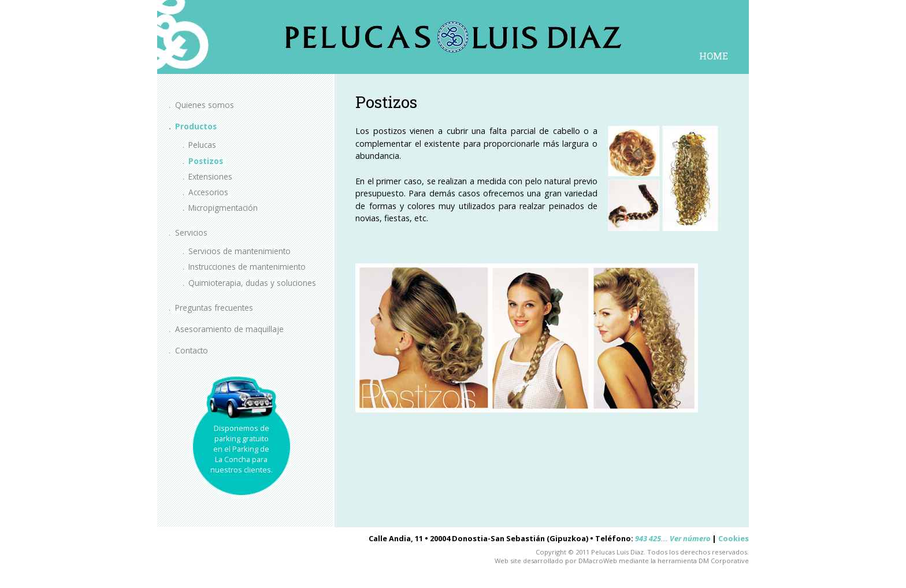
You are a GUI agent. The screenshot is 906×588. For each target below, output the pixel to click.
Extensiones (210, 176)
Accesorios (208, 192)
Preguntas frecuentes (214, 308)
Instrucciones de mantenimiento (247, 267)
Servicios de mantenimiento (240, 251)
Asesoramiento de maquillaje (229, 329)
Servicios (191, 232)
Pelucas (202, 145)
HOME (714, 56)
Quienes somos (205, 105)
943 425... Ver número (673, 538)
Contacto (192, 350)
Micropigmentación (223, 208)
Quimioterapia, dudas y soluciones (252, 283)
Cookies (734, 538)
